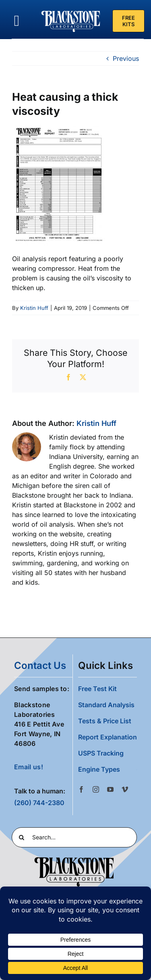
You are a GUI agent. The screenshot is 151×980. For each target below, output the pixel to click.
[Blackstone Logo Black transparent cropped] (74, 859)
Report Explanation (108, 737)
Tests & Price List (105, 721)
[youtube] (110, 789)
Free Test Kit (97, 689)
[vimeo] (125, 789)
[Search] (22, 837)
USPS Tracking (101, 753)
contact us (40, 665)
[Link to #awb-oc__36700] (17, 21)
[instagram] (96, 789)
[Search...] (74, 837)
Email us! (29, 767)
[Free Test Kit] (128, 21)
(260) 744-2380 (39, 803)
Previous (126, 58)
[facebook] (81, 789)
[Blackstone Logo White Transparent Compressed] (71, 11)
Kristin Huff (34, 308)
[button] (108, 769)
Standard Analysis (106, 705)
